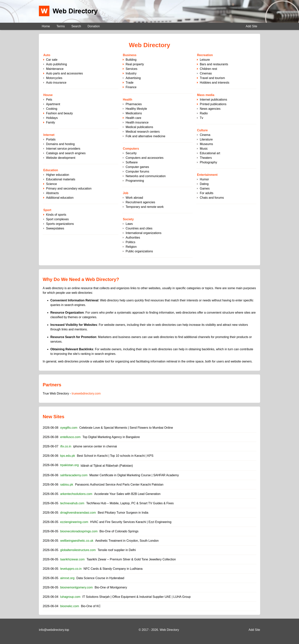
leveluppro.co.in (71, 569)
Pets (49, 100)
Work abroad (134, 198)
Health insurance (137, 122)
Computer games (137, 167)
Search (76, 26)
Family (50, 122)
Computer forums (137, 171)
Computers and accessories (145, 158)
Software (132, 162)
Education (51, 170)
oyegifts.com (69, 428)
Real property (135, 64)
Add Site (252, 26)
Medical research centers (143, 132)
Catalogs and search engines (66, 153)
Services (131, 69)
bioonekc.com (70, 606)
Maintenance (55, 69)
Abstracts (52, 193)
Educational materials (61, 179)
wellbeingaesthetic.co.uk (77, 541)
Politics (131, 242)
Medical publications (139, 127)
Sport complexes (57, 219)
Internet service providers (63, 149)
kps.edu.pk (68, 456)
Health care (133, 118)
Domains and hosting (60, 144)
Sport (47, 210)
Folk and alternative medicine (145, 136)
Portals (51, 139)
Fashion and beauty (59, 113)
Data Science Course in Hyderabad (100, 578)
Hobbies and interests (215, 83)
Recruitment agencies (140, 202)
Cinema (205, 135)
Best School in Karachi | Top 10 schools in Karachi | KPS (115, 456)
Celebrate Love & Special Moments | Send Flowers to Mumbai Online (126, 428)
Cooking (52, 109)
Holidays (52, 118)
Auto (47, 55)
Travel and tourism (212, 78)
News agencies (210, 109)
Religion (131, 247)
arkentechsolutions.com (76, 494)
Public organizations (139, 251)
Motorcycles (54, 78)
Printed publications (213, 104)
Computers (131, 149)
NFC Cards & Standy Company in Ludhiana (113, 569)
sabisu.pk (67, 485)
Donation (94, 26)
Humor (204, 179)
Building (131, 60)
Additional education (60, 198)
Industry (131, 73)
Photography (209, 162)
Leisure (205, 60)
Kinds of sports (56, 215)
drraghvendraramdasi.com (78, 513)
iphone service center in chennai (95, 446)
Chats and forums (212, 198)
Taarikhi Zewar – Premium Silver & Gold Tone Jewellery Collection (131, 559)
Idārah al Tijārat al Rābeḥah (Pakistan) (107, 466)
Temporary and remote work (145, 207)
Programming (135, 181)
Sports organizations (60, 224)
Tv (202, 118)
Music (204, 149)
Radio (204, 113)
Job (125, 193)
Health (127, 100)
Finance (131, 87)
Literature (206, 139)
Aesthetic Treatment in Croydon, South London (127, 541)
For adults (207, 193)
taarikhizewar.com (72, 559)
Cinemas (206, 73)
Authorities (133, 238)
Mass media (206, 95)
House (48, 95)
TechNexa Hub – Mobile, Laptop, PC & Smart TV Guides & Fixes (130, 503)
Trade (130, 83)
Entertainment (207, 175)
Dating (204, 184)
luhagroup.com (70, 597)
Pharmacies (134, 104)
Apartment (53, 104)
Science (51, 184)
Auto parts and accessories (64, 73)
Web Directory (169, 630)
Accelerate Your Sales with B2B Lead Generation (127, 494)
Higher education (57, 175)
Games (205, 188)
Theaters (206, 158)
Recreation (205, 55)
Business (130, 55)
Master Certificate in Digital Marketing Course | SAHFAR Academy (134, 475)
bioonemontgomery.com (76, 587)
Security (131, 153)
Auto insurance (56, 83)
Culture (202, 130)
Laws (129, 224)
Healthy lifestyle (136, 109)
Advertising (133, 78)
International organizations (144, 233)
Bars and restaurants (214, 64)
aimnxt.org (67, 578)
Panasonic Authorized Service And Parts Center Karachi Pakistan (119, 485)
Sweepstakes (55, 228)
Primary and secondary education (69, 188)
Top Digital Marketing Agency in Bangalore (111, 437)
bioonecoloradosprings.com (79, 531)
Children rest (209, 69)
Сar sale (52, 60)
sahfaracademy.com (74, 475)
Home (46, 26)
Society (128, 219)
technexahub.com (72, 503)
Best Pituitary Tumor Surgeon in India (123, 513)
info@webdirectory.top (54, 630)
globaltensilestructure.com (78, 550)
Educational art (210, 153)
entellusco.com (70, 437)
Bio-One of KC (91, 606)
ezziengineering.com (74, 522)
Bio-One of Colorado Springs (119, 531)
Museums (206, 144)
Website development (61, 158)
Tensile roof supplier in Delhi (117, 550)
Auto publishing (56, 64)
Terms (61, 26)
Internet (49, 135)
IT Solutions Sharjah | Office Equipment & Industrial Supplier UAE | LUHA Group (137, 597)
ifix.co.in (66, 446)
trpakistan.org (70, 465)
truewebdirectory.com (86, 393)
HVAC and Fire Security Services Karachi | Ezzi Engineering (131, 522)
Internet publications (213, 100)
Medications (134, 113)
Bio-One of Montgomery (111, 587)
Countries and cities (139, 228)
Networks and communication (146, 176)
